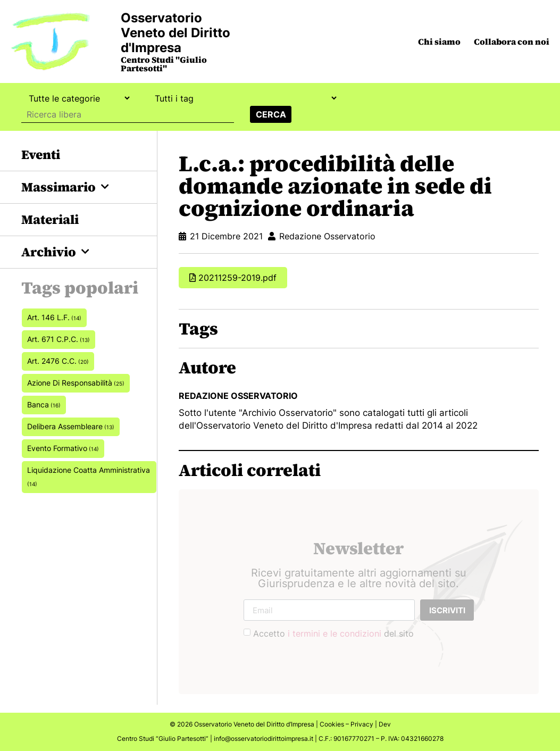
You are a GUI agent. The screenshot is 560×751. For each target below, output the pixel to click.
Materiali (50, 219)
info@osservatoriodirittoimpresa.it (264, 739)
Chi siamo (439, 41)
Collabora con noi (512, 41)
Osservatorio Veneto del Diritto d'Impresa (175, 33)
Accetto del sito (333, 633)
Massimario (65, 187)
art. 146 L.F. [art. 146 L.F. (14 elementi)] (54, 317)
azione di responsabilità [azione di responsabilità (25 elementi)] (76, 383)
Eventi (41, 155)
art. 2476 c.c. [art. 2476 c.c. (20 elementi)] (58, 361)
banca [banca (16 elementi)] (44, 404)
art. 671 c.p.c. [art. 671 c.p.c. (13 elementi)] (58, 339)
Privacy (362, 724)
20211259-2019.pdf (237, 278)
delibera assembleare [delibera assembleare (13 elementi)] (71, 426)
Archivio (55, 252)
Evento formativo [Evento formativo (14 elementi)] (63, 448)
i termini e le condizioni (335, 633)
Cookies (332, 724)
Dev (385, 724)
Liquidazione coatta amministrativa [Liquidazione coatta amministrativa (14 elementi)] (89, 476)
